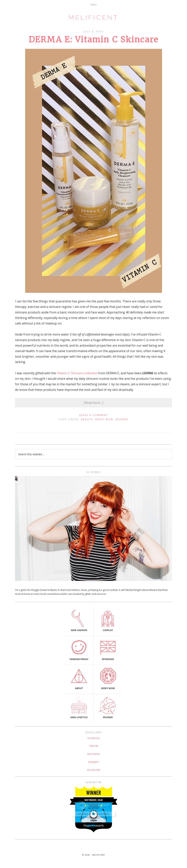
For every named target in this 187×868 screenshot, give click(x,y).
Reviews (122, 419)
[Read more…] (93, 403)
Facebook (93, 738)
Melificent (94, 17)
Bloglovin (94, 770)
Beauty (87, 419)
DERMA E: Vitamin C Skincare (93, 39)
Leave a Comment (94, 415)
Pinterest (94, 762)
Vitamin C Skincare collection (77, 373)
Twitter (94, 746)
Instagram (93, 754)
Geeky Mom (104, 419)
